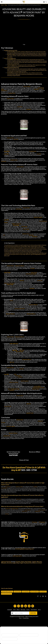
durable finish (12, 93)
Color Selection (14, 344)
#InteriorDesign (17, 592)
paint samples (19, 352)
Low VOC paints (28, 510)
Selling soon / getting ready (10, 635)
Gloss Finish (10, 284)
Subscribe (33, 613)
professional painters (15, 246)
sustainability (29, 74)
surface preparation (20, 309)
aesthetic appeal (21, 66)
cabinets (22, 281)
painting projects (17, 556)
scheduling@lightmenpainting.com (25, 549)
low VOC (39, 154)
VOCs (15, 374)
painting (16, 139)
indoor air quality (16, 224)
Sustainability (10, 73)
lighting (22, 350)
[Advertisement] (24, 33)
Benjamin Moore (20, 266)
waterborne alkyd (24, 52)
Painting (34, 522)
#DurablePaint (43, 592)
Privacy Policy (26, 618)
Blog (6, 5)
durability (37, 89)
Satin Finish (7, 273)
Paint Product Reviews (7, 588)
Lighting (15, 350)
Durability (6, 50)
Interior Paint (27, 87)
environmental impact (39, 388)
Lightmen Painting (6, 562)
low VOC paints (25, 381)
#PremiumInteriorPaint (7, 594)
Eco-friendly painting (14, 389)
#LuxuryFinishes (26, 592)
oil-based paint (4, 488)
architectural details (31, 274)
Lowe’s (29, 248)
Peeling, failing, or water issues (29, 635)
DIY (4, 235)
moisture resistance (9, 283)
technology (19, 209)
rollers (11, 301)
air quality (18, 376)
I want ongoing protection (10, 639)
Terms (20, 618)
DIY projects (42, 522)
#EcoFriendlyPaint (34, 592)
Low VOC (9, 69)
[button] (2, 2)
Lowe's (37, 253)
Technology (16, 225)
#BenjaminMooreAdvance (7, 592)
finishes (32, 268)
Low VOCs (14, 70)
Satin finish (34, 273)
